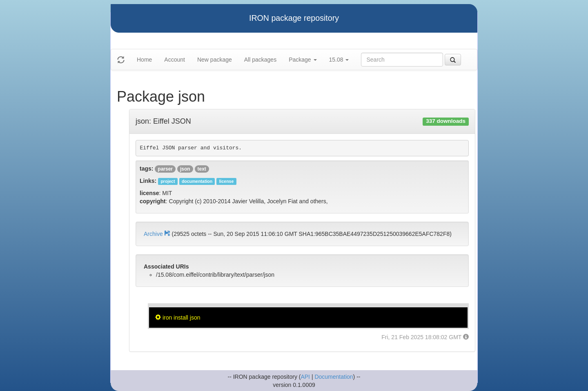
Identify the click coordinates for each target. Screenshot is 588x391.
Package (303, 60)
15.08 (339, 60)
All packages (260, 60)
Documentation (334, 377)
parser (165, 169)
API (305, 377)
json (185, 169)
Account (175, 60)
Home (144, 60)
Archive (158, 234)
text (202, 169)
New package (215, 60)
